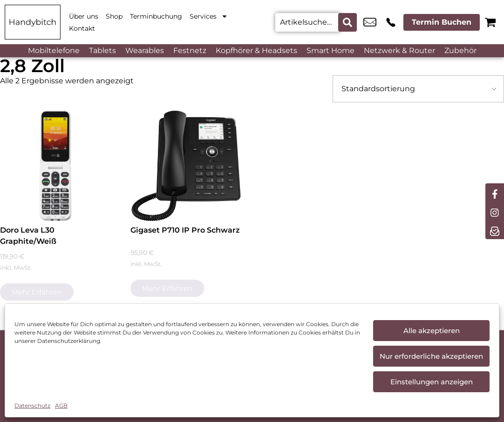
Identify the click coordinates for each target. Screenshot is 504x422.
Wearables (145, 50)
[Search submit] (347, 22)
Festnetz (190, 50)
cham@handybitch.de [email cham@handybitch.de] (370, 22)
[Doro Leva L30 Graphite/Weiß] (56, 165)
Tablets (102, 50)
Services (209, 16)
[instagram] (495, 211)
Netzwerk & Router (399, 50)
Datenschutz (32, 405)
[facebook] (495, 193)
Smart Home (330, 50)
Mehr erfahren (37, 292)
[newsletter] (495, 230)
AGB (61, 405)
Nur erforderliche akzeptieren (431, 356)
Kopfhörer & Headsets (256, 50)
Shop (114, 16)
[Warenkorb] (490, 22)
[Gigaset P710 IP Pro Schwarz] (186, 165)
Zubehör (460, 50)
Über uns (84, 16)
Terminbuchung (156, 16)
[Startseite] (33, 22)
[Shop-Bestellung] (418, 89)
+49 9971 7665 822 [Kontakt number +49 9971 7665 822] (391, 22)
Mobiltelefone (54, 50)
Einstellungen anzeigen (432, 382)
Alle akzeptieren (432, 331)
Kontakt (82, 28)
